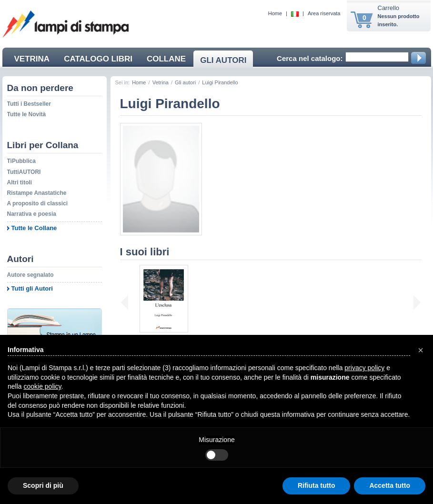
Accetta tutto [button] (390, 485)
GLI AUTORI (223, 60)
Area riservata (324, 13)
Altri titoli (20, 182)
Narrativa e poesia (32, 214)
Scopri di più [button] (43, 485)
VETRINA (32, 59)
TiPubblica (21, 161)
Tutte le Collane (34, 228)
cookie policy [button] (42, 386)
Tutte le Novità (27, 114)
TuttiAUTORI (24, 172)
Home (275, 13)
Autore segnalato (30, 275)
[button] (421, 350)
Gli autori (185, 82)
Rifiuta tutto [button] (317, 485)
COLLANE (166, 59)
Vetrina (161, 82)
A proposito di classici (38, 203)
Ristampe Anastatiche (37, 193)
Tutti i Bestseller (29, 104)
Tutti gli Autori (32, 288)
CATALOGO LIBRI (98, 59)
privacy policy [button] (364, 368)
